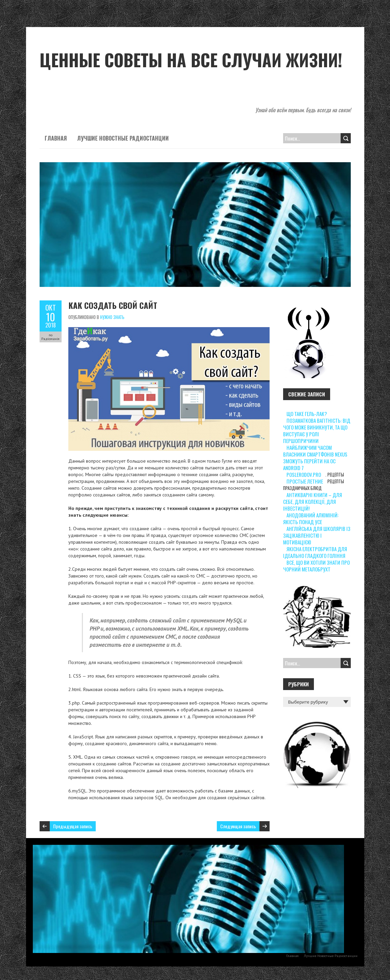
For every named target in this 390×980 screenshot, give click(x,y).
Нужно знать (112, 317)
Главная (56, 138)
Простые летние (305, 481)
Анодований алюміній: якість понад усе (311, 518)
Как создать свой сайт (113, 305)
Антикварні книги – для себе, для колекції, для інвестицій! (313, 501)
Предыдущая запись (73, 826)
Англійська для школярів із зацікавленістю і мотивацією (317, 535)
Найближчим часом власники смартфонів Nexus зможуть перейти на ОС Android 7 (315, 458)
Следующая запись (238, 826)
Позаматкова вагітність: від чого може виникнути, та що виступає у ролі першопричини (317, 431)
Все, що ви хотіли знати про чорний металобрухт (316, 566)
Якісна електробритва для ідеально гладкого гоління (315, 552)
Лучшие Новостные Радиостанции (123, 138)
